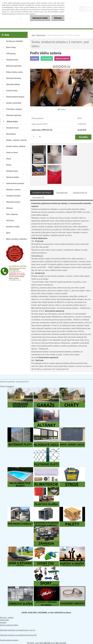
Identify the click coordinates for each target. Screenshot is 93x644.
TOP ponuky (11, 53)
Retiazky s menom (13, 190)
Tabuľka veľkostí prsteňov (9, 640)
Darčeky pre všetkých (15, 41)
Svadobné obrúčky (13, 196)
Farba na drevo (12, 152)
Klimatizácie (11, 134)
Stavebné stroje (12, 128)
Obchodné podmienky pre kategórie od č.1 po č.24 (18, 630)
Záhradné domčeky (14, 78)
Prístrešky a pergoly (14, 109)
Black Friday (11, 47)
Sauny (9, 159)
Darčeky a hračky (13, 227)
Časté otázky (5, 620)
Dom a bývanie (12, 214)
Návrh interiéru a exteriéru (17, 239)
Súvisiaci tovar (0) (80, 192)
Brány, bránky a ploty (14, 72)
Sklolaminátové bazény (15, 97)
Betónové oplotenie (14, 66)
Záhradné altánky (13, 84)
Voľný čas (10, 220)
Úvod (33, 35)
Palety (9, 165)
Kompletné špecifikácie (42, 192)
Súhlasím (58, 18)
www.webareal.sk (22, 382)
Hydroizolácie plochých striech (15, 184)
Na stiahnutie (62, 192)
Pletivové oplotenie (14, 115)
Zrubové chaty (12, 91)
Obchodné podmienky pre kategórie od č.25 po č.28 (18, 635)
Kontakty (3, 622)
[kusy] (35, 137)
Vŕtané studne (12, 121)
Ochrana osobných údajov (9, 625)
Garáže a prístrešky (14, 103)
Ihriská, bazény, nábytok (16, 146)
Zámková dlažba (13, 177)
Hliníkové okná (12, 171)
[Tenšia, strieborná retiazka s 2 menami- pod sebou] (62, 70)
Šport (8, 233)
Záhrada (9, 208)
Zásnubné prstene (13, 202)
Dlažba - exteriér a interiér (16, 140)
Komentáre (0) (38, 197)
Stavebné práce (12, 60)
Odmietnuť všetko (39, 18)
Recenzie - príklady (7, 617)
